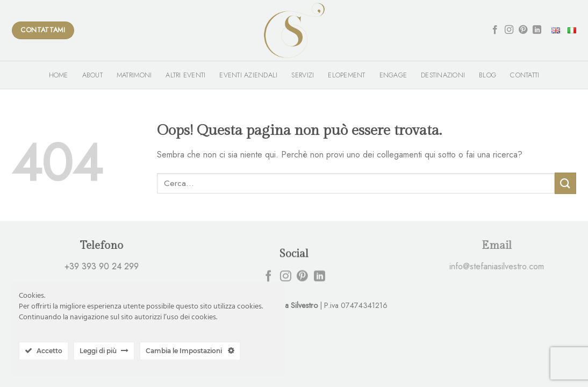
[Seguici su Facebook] (495, 30)
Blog (487, 75)
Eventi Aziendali (248, 75)
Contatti (525, 75)
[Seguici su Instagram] (509, 30)
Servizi (303, 75)
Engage (393, 75)
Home (59, 75)
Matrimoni (134, 75)
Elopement (346, 75)
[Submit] (565, 183)
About (92, 75)
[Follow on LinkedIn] (537, 30)
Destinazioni (443, 75)
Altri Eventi (185, 75)
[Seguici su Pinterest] (523, 30)
